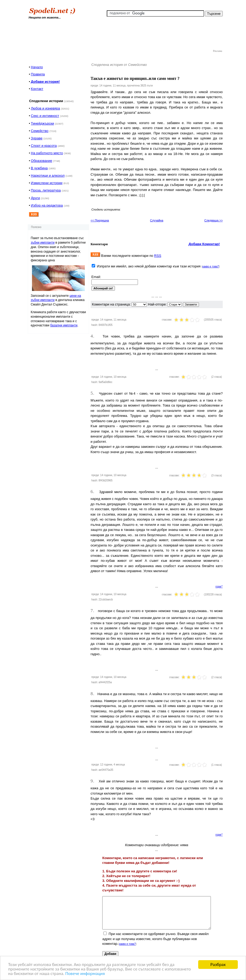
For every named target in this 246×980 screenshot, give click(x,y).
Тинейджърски (43, 123)
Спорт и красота (44, 146)
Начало (37, 67)
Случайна (157, 220)
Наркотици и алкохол (48, 176)
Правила (38, 74)
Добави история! (45, 82)
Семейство (40, 131)
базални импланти (64, 325)
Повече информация (85, 974)
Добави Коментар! (204, 244)
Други (35, 198)
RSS (158, 256)
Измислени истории (47, 183)
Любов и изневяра (45, 108)
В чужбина (39, 168)
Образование (42, 161)
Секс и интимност (45, 116)
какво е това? (211, 266)
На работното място (47, 153)
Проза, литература (46, 190)
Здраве (37, 138)
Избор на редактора (47, 205)
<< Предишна (100, 220)
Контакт (37, 89)
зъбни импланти (43, 243)
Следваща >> (213, 220)
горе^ (219, 586)
